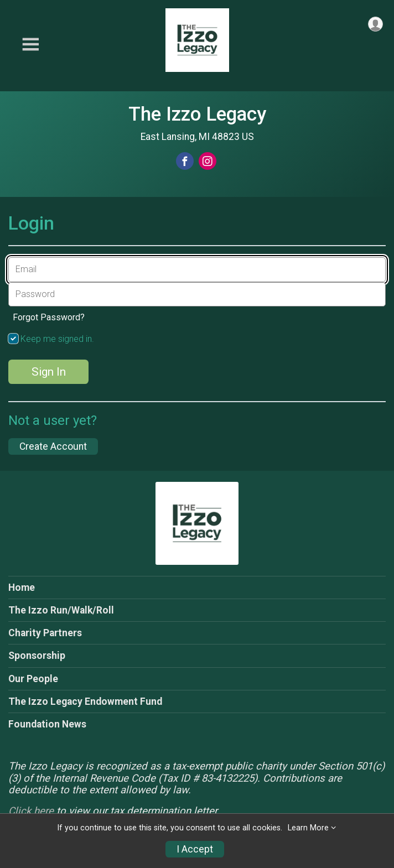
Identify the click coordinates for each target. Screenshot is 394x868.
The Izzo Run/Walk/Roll (61, 610)
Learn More (308, 828)
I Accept (195, 849)
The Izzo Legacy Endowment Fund (85, 701)
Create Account (53, 446)
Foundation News (47, 724)
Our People (33, 679)
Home (22, 588)
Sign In (49, 372)
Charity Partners (45, 633)
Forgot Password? (49, 317)
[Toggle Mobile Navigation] (30, 45)
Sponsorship (37, 656)
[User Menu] (375, 24)
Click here (31, 811)
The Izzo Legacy (197, 114)
